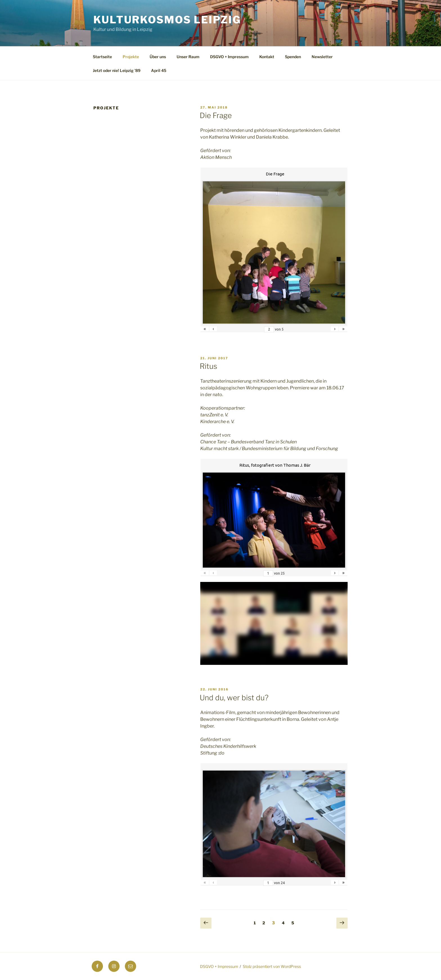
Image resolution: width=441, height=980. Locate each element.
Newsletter (322, 57)
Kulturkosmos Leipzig (167, 20)
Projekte (131, 57)
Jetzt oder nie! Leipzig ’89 (117, 70)
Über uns (158, 57)
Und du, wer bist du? (234, 698)
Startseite (102, 57)
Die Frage (216, 115)
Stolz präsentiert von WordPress (272, 966)
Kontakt (267, 57)
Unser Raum (188, 57)
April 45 (159, 70)
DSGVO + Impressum (229, 57)
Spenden (293, 57)
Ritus (208, 366)
